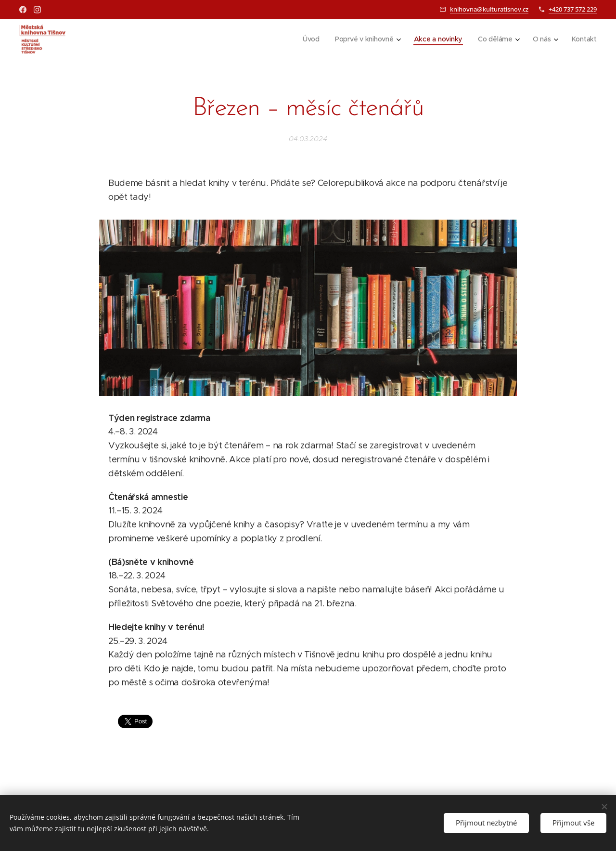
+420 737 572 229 (573, 9)
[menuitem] (310, 39)
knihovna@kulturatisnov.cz (489, 9)
